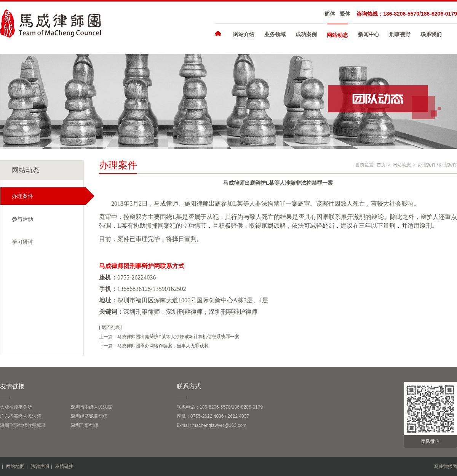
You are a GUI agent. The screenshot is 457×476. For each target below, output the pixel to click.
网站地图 (15, 466)
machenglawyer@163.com (219, 425)
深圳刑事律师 (85, 425)
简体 (330, 14)
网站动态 (337, 35)
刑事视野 (400, 34)
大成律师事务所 (16, 407)
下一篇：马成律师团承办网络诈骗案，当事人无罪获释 (154, 346)
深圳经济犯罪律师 (89, 416)
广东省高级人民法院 (21, 416)
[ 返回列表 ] (111, 327)
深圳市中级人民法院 (91, 407)
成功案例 (306, 34)
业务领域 (275, 34)
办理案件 (427, 165)
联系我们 (431, 34)
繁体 (345, 14)
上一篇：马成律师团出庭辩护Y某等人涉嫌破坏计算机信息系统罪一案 (169, 337)
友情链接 (64, 466)
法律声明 (40, 466)
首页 (381, 165)
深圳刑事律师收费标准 (23, 425)
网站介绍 (244, 34)
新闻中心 (369, 34)
